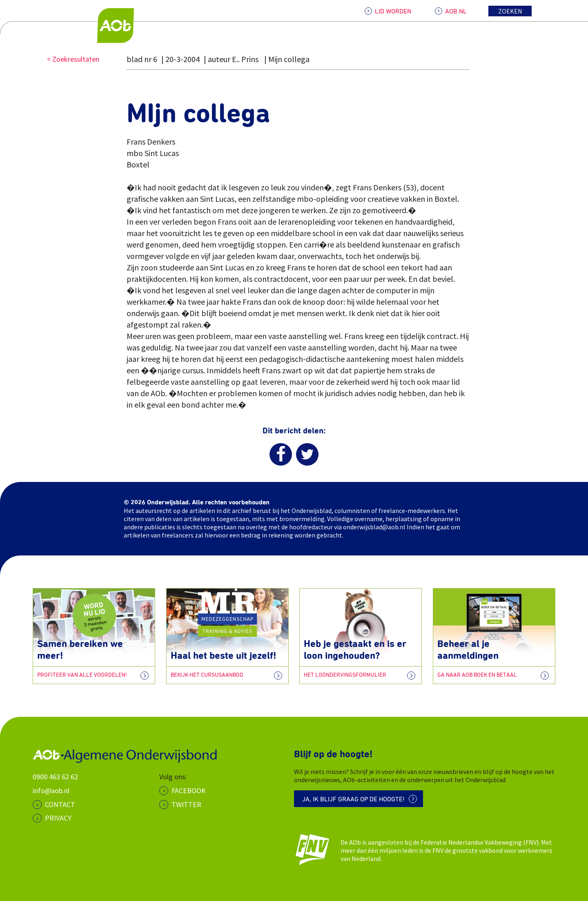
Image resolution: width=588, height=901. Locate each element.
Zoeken (510, 11)
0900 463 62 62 (55, 777)
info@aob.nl (51, 791)
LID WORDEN (393, 11)
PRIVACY (58, 818)
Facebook (189, 791)
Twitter (186, 804)
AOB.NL (456, 11)
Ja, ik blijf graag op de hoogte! (353, 799)
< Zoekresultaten (73, 59)
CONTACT (60, 804)
